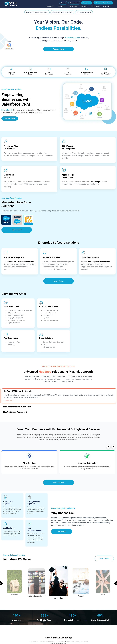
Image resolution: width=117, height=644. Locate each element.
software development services (21, 262)
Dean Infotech (7, 110)
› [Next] (114, 447)
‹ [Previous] (108, 447)
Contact (86, 3)
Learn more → (9, 401)
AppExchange (95, 182)
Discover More (9, 119)
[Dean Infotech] (11, 4)
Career (63, 3)
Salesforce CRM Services (11, 89)
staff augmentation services (99, 262)
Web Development (73, 38)
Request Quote (58, 49)
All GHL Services (58, 482)
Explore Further (17, 230)
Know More (62, 532)
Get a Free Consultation (103, 3)
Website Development (15, 315)
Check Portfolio (104, 558)
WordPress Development (16, 320)
